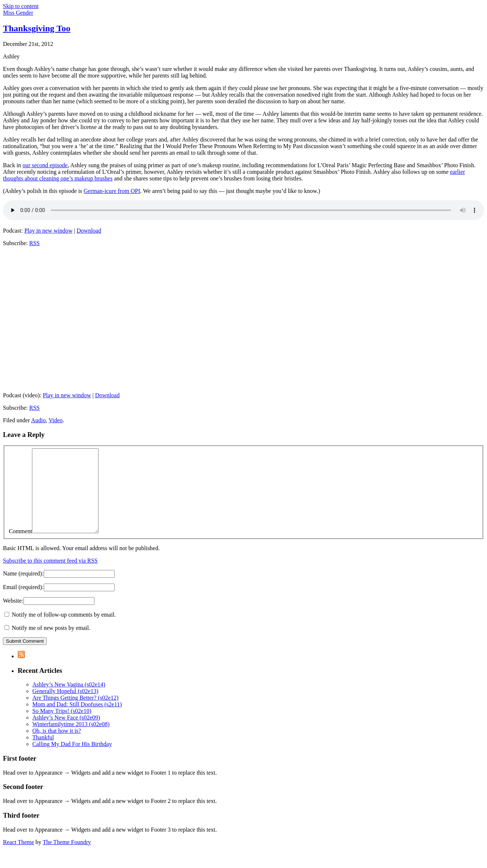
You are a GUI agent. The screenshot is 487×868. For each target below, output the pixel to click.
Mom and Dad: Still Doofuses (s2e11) (77, 721)
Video (55, 420)
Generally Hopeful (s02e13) (65, 708)
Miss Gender (18, 13)
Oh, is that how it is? (57, 747)
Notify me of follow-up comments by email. (64, 631)
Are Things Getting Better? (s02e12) (75, 714)
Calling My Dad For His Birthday (72, 761)
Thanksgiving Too (37, 28)
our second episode (45, 165)
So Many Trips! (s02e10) (62, 727)
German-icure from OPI (112, 191)
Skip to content (21, 6)
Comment (20, 548)
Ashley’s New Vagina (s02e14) (69, 701)
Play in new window (48, 231)
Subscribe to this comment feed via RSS (50, 577)
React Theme (19, 859)
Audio (38, 420)
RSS (35, 243)
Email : (23, 604)
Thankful (43, 754)
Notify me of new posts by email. (51, 644)
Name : (23, 590)
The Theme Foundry (67, 859)
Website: (13, 617)
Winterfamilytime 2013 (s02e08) (71, 741)
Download (89, 231)
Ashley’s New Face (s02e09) (66, 734)
